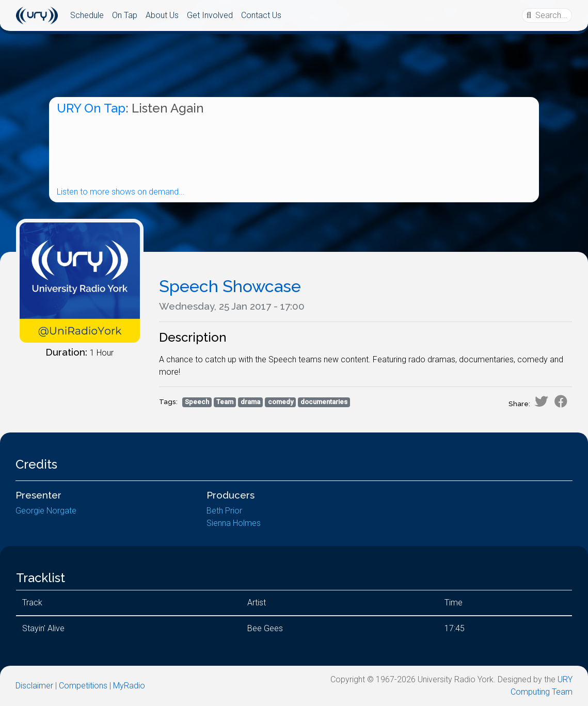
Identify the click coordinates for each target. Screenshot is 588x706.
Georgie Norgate (46, 511)
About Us (162, 15)
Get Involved (210, 15)
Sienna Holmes (234, 523)
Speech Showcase (230, 286)
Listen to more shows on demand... (121, 192)
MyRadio (129, 686)
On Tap (125, 15)
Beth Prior (224, 511)
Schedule (87, 15)
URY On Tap (91, 108)
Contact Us (261, 15)
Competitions (83, 686)
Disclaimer (34, 686)
